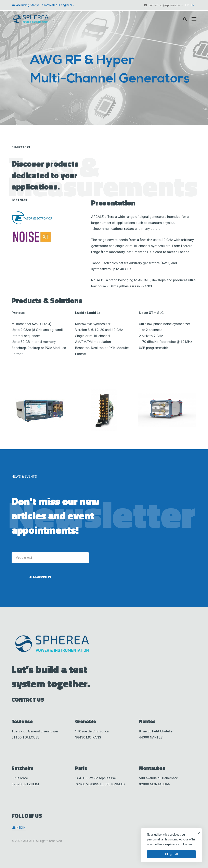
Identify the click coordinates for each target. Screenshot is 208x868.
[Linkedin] (19, 828)
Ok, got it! (171, 854)
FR (187, 5)
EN (193, 5)
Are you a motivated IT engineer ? (53, 5)
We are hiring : (21, 5)
